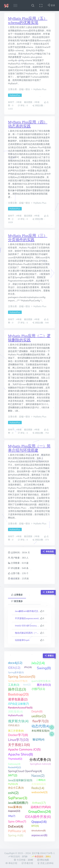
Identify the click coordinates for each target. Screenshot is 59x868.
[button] (33, 6)
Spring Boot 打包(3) (18, 681)
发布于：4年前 (15, 216)
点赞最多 (17, 595)
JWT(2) (13, 775)
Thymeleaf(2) (15, 759)
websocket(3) (40, 792)
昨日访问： (18, 857)
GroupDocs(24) (40, 812)
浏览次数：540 (41, 323)
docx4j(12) (15, 663)
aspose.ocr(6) (39, 835)
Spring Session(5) (22, 677)
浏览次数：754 (41, 433)
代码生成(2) (14, 725)
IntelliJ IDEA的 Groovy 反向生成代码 (28, 626)
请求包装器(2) (18, 699)
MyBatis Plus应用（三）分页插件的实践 (28, 238)
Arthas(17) (39, 803)
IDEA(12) (14, 668)
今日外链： (23, 860)
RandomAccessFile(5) (20, 708)
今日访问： (41, 857)
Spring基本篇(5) (16, 672)
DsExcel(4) (16, 826)
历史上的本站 (45, 863)
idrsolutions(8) (39, 831)
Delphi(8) (37, 712)
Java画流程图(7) (18, 803)
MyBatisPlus (15, 95)
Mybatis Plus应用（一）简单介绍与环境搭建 (29, 448)
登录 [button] (51, 5)
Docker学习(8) (18, 735)
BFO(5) (35, 826)
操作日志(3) (17, 689)
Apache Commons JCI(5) (24, 750)
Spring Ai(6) (16, 835)
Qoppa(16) (39, 822)
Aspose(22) (14, 811)
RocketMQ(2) (15, 767)
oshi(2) (13, 793)
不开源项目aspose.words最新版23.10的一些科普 (28, 618)
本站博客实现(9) (41, 731)
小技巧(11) (38, 689)
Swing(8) (44, 668)
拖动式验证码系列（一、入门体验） (28, 633)
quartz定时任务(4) (41, 681)
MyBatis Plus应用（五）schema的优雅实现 (28, 20)
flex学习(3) (41, 721)
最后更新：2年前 (32, 537)
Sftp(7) (12, 816)
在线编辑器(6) (39, 784)
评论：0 (23, 106)
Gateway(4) (14, 764)
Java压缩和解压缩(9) (20, 780)
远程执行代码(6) (41, 807)
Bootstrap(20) (18, 694)
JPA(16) (28, 667)
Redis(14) (38, 788)
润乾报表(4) (15, 712)
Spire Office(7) (17, 822)
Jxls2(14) (38, 663)
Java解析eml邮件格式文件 (28, 611)
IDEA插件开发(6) (38, 817)
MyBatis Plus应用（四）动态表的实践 (28, 124)
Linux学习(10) (18, 740)
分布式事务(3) (40, 760)
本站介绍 (11, 863)
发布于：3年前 (15, 102)
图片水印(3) (44, 685)
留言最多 (17, 601)
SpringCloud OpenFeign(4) (25, 771)
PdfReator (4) (17, 831)
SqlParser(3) (18, 798)
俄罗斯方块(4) (18, 721)
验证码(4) (39, 739)
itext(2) (27, 685)
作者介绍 (27, 863)
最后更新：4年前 (32, 216)
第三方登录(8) (16, 731)
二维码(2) (41, 780)
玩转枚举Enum (22, 640)
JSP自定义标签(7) (18, 704)
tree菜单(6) (15, 807)
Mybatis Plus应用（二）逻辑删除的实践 (29, 338)
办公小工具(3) (16, 788)
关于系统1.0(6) (19, 745)
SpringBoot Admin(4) (41, 764)
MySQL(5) (13, 784)
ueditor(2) (39, 716)
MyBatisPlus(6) (16, 715)
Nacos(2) (38, 776)
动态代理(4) (41, 726)
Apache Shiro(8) (21, 754)
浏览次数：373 (41, 540)
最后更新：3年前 (32, 102)
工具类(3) (14, 685)
